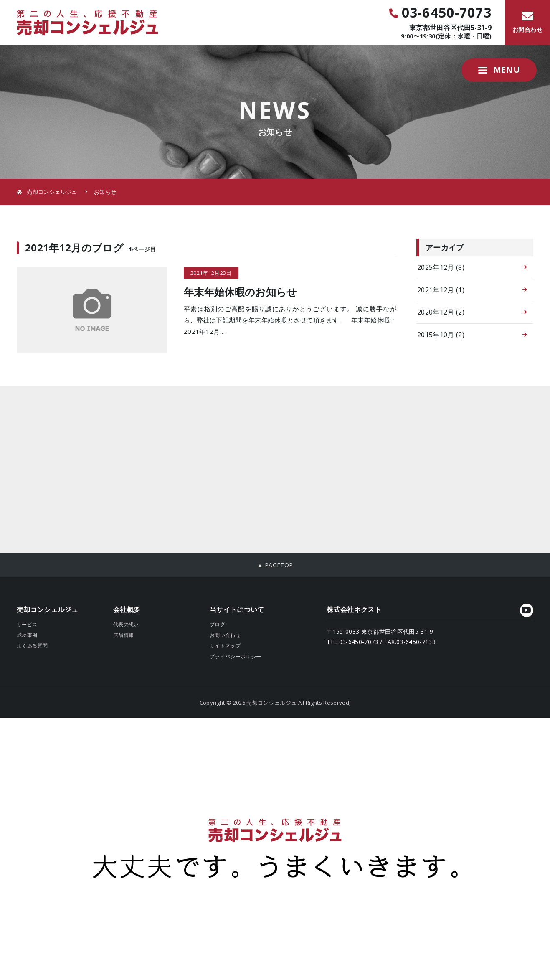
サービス (27, 624)
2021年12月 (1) (441, 290)
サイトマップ (225, 646)
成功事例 (27, 635)
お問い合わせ (225, 635)
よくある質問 (32, 646)
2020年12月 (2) (441, 312)
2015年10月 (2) (441, 335)
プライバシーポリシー (235, 656)
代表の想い (126, 624)
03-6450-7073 (440, 13)
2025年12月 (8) (441, 267)
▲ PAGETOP (275, 565)
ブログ (217, 624)
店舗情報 (123, 635)
